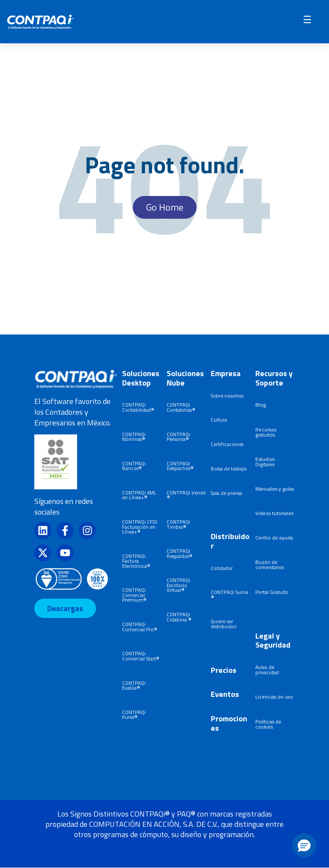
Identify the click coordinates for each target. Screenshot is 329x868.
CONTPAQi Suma (229, 592)
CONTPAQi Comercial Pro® (140, 627)
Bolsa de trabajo (229, 469)
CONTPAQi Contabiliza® (181, 407)
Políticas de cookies (268, 724)
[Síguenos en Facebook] (65, 530)
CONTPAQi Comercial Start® (141, 656)
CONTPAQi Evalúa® (134, 686)
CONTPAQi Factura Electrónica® (136, 561)
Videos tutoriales (274, 513)
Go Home (165, 207)
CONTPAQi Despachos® (180, 466)
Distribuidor (230, 541)
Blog (260, 405)
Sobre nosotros (227, 396)
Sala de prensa (226, 493)
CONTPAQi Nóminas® (134, 437)
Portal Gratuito (272, 592)
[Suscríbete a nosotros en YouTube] (65, 553)
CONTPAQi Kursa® (134, 715)
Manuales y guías (275, 489)
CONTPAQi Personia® (178, 437)
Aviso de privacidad (267, 670)
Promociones (229, 723)
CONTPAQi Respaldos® (179, 553)
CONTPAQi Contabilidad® (138, 407)
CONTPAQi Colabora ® (179, 617)
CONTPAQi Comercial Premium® (134, 595)
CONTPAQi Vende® (186, 495)
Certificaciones (227, 444)
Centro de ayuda (274, 538)
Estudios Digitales (265, 462)
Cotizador (222, 568)
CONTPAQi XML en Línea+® (139, 495)
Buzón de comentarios (270, 565)
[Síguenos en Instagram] (87, 530)
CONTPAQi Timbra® (178, 524)
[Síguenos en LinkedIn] (43, 530)
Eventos (225, 694)
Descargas (65, 608)
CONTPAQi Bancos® (134, 466)
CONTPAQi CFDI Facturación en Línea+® (140, 527)
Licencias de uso (274, 697)
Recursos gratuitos (266, 432)
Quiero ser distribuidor (224, 624)
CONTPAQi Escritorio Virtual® (178, 585)
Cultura (219, 420)
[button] (304, 845)
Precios (224, 670)
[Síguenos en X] (43, 553)
